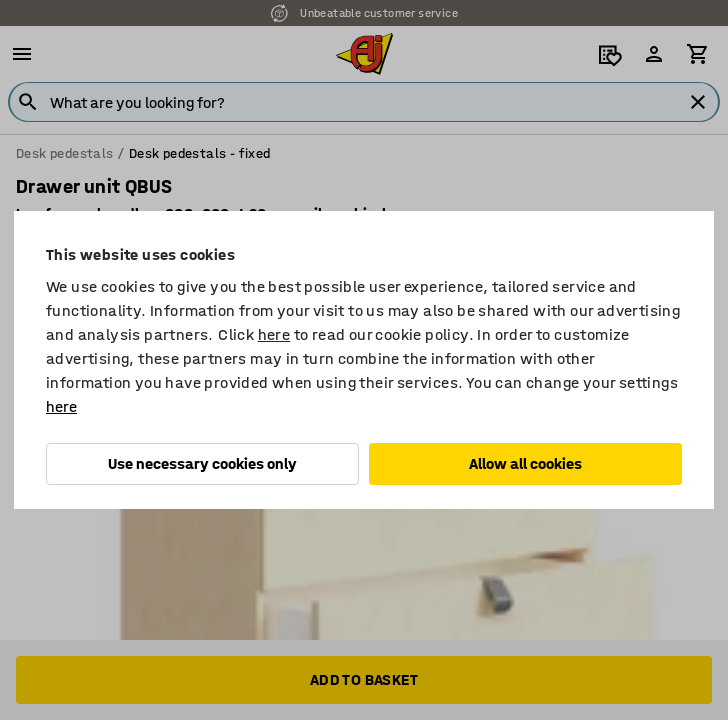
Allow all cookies (525, 463)
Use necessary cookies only (202, 463)
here (274, 334)
